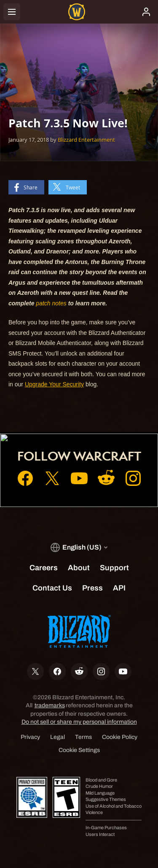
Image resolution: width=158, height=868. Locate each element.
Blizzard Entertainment (86, 140)
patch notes (51, 303)
